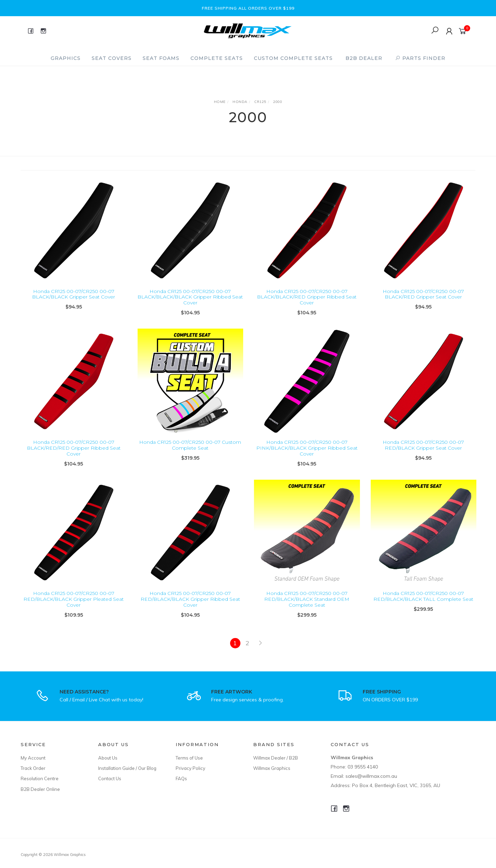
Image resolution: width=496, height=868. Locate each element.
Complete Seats (217, 58)
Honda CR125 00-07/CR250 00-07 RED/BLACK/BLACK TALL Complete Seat (423, 602)
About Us (108, 758)
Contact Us (110, 778)
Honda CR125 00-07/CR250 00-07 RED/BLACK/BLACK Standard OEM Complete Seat (307, 605)
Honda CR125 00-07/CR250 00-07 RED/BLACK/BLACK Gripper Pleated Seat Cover (74, 605)
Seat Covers (112, 58)
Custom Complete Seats (293, 58)
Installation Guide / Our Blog (127, 768)
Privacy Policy (190, 768)
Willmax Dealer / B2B (276, 758)
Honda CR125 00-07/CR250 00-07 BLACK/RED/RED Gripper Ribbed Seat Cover (74, 454)
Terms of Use (189, 758)
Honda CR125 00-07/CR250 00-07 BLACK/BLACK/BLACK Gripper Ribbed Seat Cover (190, 297)
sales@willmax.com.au (371, 776)
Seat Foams (161, 58)
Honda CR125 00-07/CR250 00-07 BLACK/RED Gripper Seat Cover (423, 294)
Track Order (33, 768)
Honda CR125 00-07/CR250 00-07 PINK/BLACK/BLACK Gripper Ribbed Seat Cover (307, 454)
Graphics (66, 58)
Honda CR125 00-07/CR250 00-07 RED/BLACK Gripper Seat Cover (423, 451)
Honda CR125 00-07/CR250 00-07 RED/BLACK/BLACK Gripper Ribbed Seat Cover (190, 605)
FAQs (181, 778)
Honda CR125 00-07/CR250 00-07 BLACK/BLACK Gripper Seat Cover (74, 294)
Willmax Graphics (272, 768)
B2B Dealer (364, 58)
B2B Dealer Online (40, 789)
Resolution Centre (40, 778)
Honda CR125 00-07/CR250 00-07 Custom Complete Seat (190, 451)
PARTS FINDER (420, 58)
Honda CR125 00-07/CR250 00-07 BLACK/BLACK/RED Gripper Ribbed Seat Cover (307, 297)
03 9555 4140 (363, 767)
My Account (33, 758)
